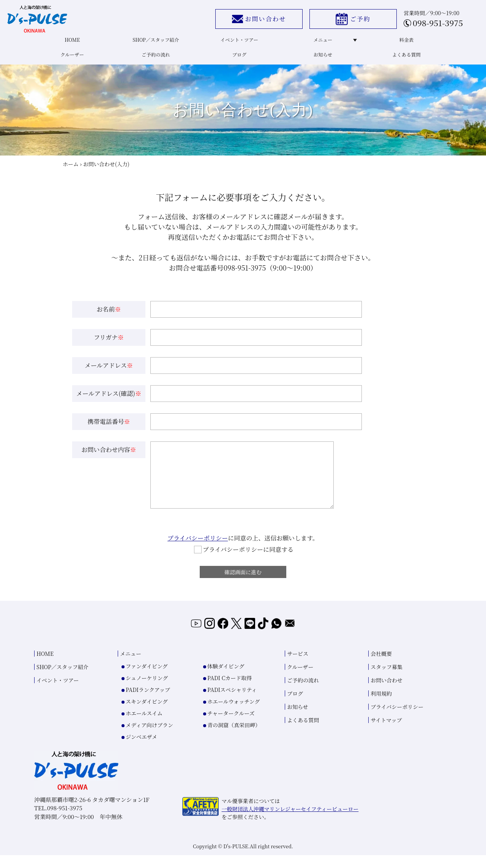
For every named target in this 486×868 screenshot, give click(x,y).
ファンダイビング (147, 679)
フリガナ (109, 344)
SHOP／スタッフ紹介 (155, 42)
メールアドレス (109, 372)
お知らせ (322, 59)
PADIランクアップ (148, 703)
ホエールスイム (144, 726)
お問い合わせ (255, 20)
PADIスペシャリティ (232, 703)
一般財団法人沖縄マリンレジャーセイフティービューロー (290, 822)
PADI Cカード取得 (230, 691)
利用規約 (381, 706)
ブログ (238, 59)
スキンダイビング (147, 714)
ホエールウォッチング (234, 714)
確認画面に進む (243, 580)
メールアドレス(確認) (109, 400)
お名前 (109, 316)
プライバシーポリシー (198, 544)
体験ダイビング (226, 679)
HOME (71, 42)
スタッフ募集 (387, 680)
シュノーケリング (147, 691)
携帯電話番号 (109, 428)
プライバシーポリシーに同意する (244, 556)
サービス (298, 666)
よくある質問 (405, 59)
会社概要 (381, 666)
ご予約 (349, 20)
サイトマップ (386, 733)
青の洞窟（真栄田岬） (234, 738)
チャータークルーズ (231, 726)
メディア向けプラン (149, 738)
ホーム (71, 170)
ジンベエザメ (141, 750)
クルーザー (71, 59)
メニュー (333, 42)
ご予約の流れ (155, 59)
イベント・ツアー (238, 42)
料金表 (405, 42)
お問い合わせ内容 (109, 456)
